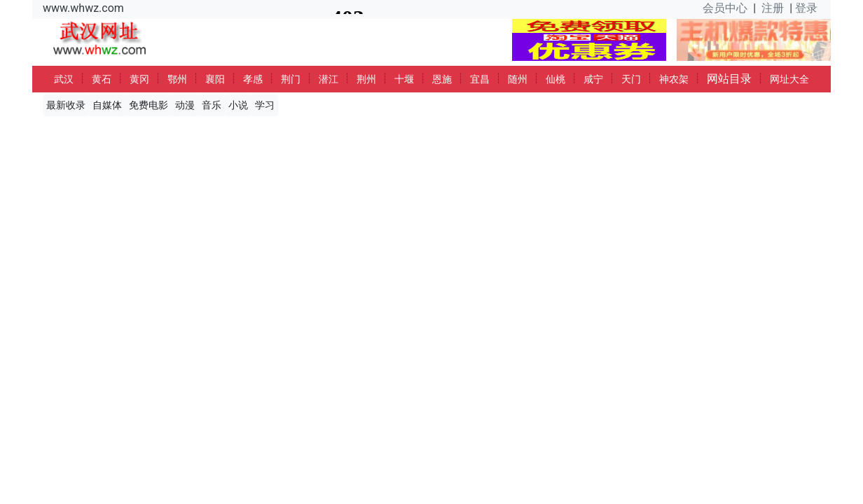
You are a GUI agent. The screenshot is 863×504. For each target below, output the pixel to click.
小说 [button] (238, 105)
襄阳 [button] (215, 79)
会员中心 (725, 8)
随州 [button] (518, 79)
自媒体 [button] (107, 105)
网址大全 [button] (789, 79)
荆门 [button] (291, 79)
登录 (806, 8)
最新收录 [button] (66, 105)
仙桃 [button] (555, 79)
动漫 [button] (185, 105)
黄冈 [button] (139, 79)
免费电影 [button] (149, 105)
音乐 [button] (212, 105)
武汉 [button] (64, 79)
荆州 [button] (366, 79)
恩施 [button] (442, 79)
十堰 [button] (404, 79)
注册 (773, 8)
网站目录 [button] (729, 79)
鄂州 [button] (177, 79)
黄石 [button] (102, 79)
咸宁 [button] (593, 79)
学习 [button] (265, 105)
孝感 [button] (253, 79)
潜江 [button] (329, 79)
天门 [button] (631, 79)
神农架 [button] (674, 79)
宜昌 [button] (480, 79)
